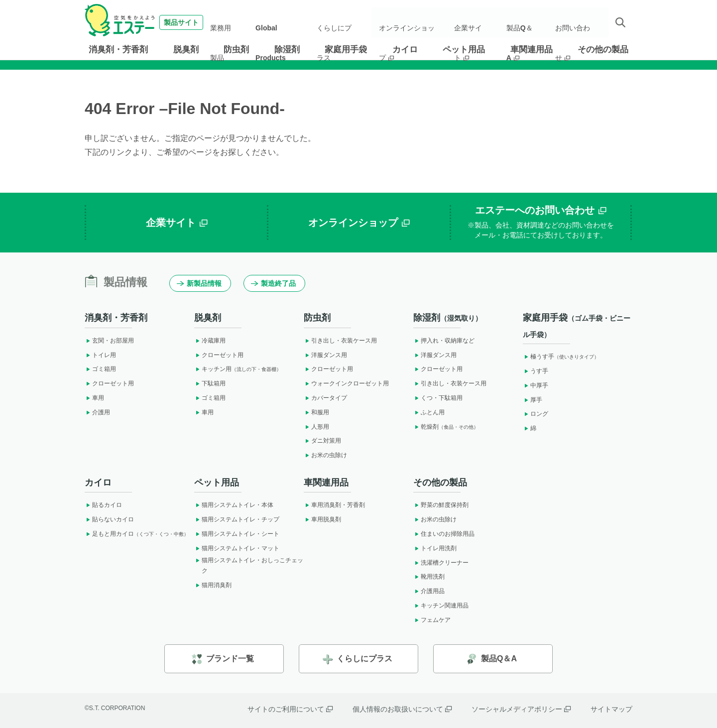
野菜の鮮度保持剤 (441, 505)
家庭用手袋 (346, 50)
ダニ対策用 (322, 441)
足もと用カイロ (137, 534)
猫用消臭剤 (213, 585)
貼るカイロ (103, 505)
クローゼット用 (109, 383)
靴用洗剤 (429, 577)
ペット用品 (464, 50)
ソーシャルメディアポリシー (521, 709)
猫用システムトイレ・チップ (237, 519)
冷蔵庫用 (210, 341)
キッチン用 (238, 369)
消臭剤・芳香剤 (118, 50)
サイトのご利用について (290, 709)
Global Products (284, 22)
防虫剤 (236, 50)
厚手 (533, 400)
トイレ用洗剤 (435, 548)
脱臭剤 (186, 50)
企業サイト (478, 22)
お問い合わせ (577, 22)
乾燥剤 (446, 427)
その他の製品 (603, 50)
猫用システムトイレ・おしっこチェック (249, 566)
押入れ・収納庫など (444, 341)
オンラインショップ (414, 22)
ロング (536, 414)
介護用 (97, 412)
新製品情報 (199, 283)
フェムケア (432, 620)
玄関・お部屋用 (109, 341)
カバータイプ (325, 398)
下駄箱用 (210, 383)
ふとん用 (429, 412)
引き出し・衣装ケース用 (340, 341)
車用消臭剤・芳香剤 (334, 505)
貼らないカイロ (109, 519)
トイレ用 (100, 355)
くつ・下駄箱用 (438, 398)
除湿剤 (287, 50)
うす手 (536, 371)
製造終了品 (273, 283)
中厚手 (536, 385)
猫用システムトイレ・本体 (234, 505)
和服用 (316, 412)
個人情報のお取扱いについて (402, 709)
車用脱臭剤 (322, 519)
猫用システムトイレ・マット (237, 548)
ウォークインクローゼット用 (346, 383)
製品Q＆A (525, 22)
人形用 (316, 427)
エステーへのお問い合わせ (541, 223)
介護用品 (429, 591)
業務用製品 (235, 22)
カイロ (405, 50)
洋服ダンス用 (325, 355)
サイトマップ (611, 709)
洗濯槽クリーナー (441, 563)
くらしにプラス (340, 22)
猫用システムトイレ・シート (237, 534)
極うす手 (561, 357)
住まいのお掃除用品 (444, 534)
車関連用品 (532, 50)
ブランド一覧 (223, 659)
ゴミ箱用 (100, 369)
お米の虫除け (325, 455)
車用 (94, 398)
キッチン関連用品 (441, 606)
